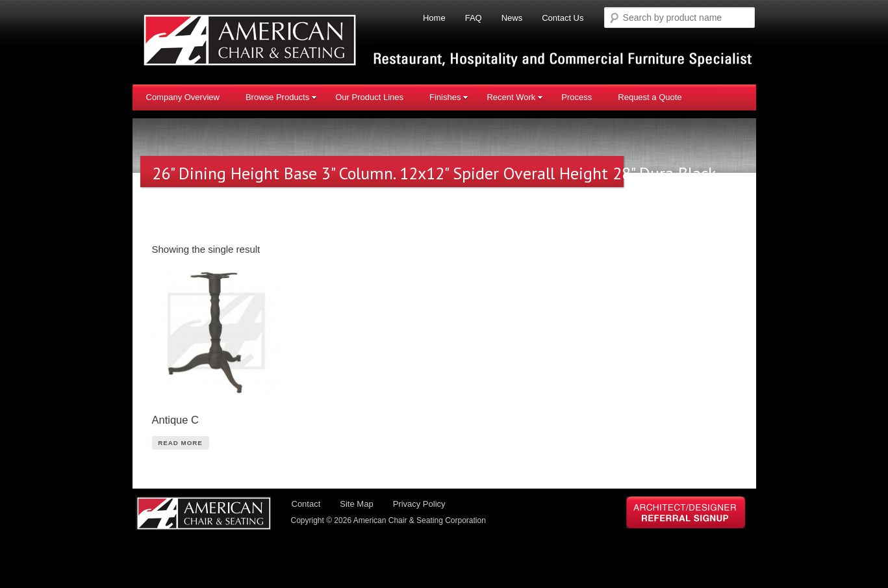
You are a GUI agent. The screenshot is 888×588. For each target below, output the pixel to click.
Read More (180, 443)
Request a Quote (650, 97)
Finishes (449, 97)
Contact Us (563, 18)
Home (434, 18)
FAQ (474, 18)
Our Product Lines (369, 97)
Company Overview (183, 97)
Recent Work (515, 97)
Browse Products (281, 97)
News (512, 18)
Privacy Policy (419, 504)
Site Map (356, 504)
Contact (306, 504)
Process (577, 97)
